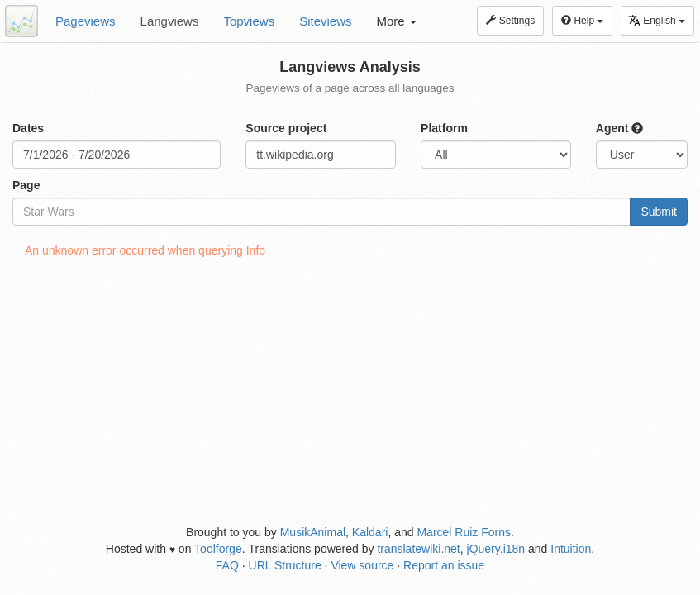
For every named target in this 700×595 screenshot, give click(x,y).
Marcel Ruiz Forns (464, 532)
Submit (659, 212)
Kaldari (370, 532)
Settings (510, 21)
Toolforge (218, 549)
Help (582, 21)
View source (362, 565)
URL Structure (285, 565)
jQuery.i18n (496, 549)
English (657, 20)
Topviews (249, 21)
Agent (620, 128)
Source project (286, 128)
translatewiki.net (418, 549)
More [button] (397, 21)
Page (26, 185)
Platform (444, 128)
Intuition (571, 549)
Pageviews (86, 21)
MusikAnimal (313, 532)
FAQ (227, 565)
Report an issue (444, 565)
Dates (28, 128)
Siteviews (325, 21)
